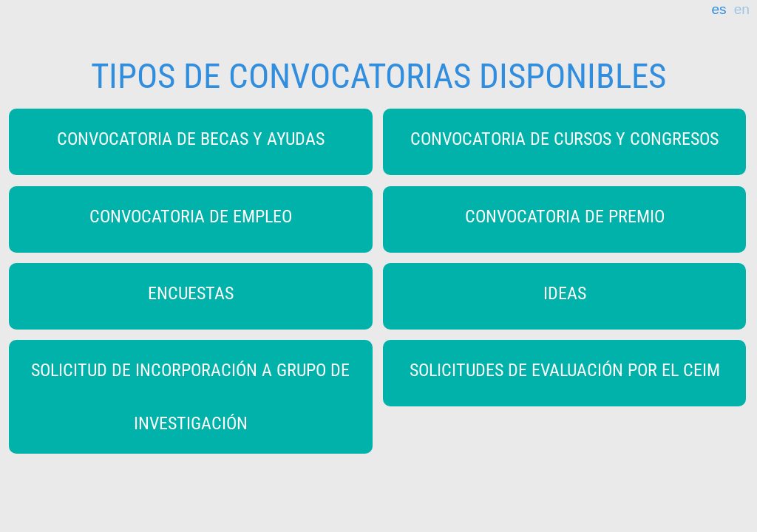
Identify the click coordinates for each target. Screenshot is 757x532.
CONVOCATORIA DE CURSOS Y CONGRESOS (564, 139)
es (719, 10)
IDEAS (565, 293)
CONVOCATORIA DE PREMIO (565, 216)
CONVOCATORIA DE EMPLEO (191, 216)
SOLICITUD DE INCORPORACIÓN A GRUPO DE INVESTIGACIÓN (190, 397)
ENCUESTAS (191, 293)
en (742, 10)
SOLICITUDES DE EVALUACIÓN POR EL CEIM (565, 370)
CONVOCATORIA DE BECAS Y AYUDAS (191, 139)
